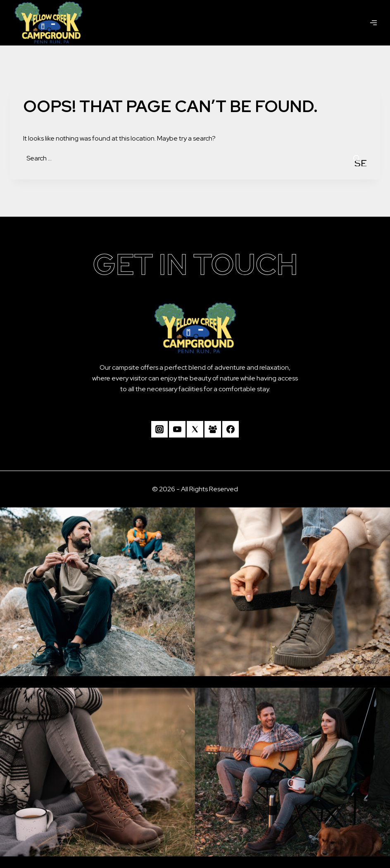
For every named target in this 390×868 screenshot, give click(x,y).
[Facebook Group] (213, 429)
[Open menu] (373, 23)
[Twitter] (195, 429)
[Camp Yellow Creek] (49, 23)
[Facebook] (231, 429)
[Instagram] (159, 429)
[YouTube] (177, 429)
